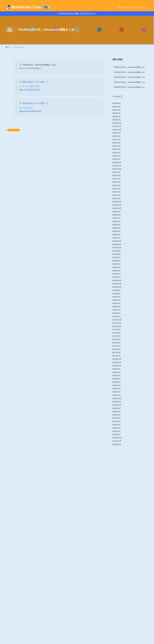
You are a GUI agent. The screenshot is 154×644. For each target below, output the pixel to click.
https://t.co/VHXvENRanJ (30, 68)
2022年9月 (118, 149)
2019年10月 (119, 324)
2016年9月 (118, 509)
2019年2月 (118, 364)
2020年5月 (118, 289)
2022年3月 (118, 179)
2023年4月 (118, 114)
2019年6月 (118, 344)
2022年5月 (118, 169)
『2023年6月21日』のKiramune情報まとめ (129, 77)
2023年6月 (118, 104)
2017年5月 (118, 469)
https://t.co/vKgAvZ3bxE (29, 90)
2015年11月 (119, 559)
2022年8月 (118, 154)
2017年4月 (118, 474)
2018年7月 (118, 399)
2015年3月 (118, 599)
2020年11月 (119, 259)
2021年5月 (118, 229)
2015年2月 (118, 604)
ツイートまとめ (14, 130)
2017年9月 (118, 449)
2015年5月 (118, 589)
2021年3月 (118, 239)
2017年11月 (119, 439)
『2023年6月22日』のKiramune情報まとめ (129, 72)
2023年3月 (118, 119)
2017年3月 (118, 479)
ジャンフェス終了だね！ (30, 86)
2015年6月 (118, 584)
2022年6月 (118, 164)
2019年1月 (118, 369)
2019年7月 (118, 339)
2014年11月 (119, 619)
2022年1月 (118, 189)
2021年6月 (118, 224)
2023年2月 (118, 124)
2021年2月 (118, 244)
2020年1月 (118, 309)
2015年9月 (118, 569)
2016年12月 (119, 494)
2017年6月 (118, 464)
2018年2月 (118, 424)
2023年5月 (118, 109)
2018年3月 (118, 419)
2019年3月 (118, 359)
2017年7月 (118, 459)
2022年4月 (118, 174)
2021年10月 (119, 204)
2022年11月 (119, 139)
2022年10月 (119, 144)
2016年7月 (118, 519)
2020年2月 (118, 304)
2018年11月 (119, 379)
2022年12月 (119, 134)
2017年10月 (119, 444)
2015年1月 (118, 609)
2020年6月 (118, 284)
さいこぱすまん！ (27, 108)
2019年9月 (118, 329)
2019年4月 (118, 354)
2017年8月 (118, 454)
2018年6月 (118, 404)
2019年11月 (119, 319)
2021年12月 (119, 194)
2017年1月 (118, 489)
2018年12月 (119, 374)
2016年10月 (119, 504)
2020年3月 (118, 299)
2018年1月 (118, 429)
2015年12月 (119, 554)
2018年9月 (118, 389)
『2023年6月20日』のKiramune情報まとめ (129, 82)
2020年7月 (118, 279)
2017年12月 (119, 434)
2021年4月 (118, 234)
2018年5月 (118, 409)
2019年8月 (118, 334)
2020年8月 (118, 274)
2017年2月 (118, 484)
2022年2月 (118, 184)
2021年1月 (118, 249)
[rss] (147, 1)
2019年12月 (119, 314)
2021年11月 (119, 199)
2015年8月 (118, 574)
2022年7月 (118, 159)
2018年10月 (119, 384)
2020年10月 (119, 264)
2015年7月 (118, 579)
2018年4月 (118, 414)
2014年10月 (119, 624)
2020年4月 (118, 294)
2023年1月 (118, 129)
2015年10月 (119, 564)
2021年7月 (118, 219)
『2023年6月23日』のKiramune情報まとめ (129, 67)
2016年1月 (118, 549)
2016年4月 (118, 534)
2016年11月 (119, 499)
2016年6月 (118, 524)
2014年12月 (119, 614)
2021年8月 (118, 214)
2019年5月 (118, 349)
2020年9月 (118, 269)
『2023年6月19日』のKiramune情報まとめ (129, 87)
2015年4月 (118, 594)
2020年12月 (119, 254)
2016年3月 (118, 539)
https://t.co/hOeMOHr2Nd (30, 111)
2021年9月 (118, 209)
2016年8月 (118, 514)
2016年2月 (118, 544)
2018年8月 (118, 394)
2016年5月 (118, 529)
